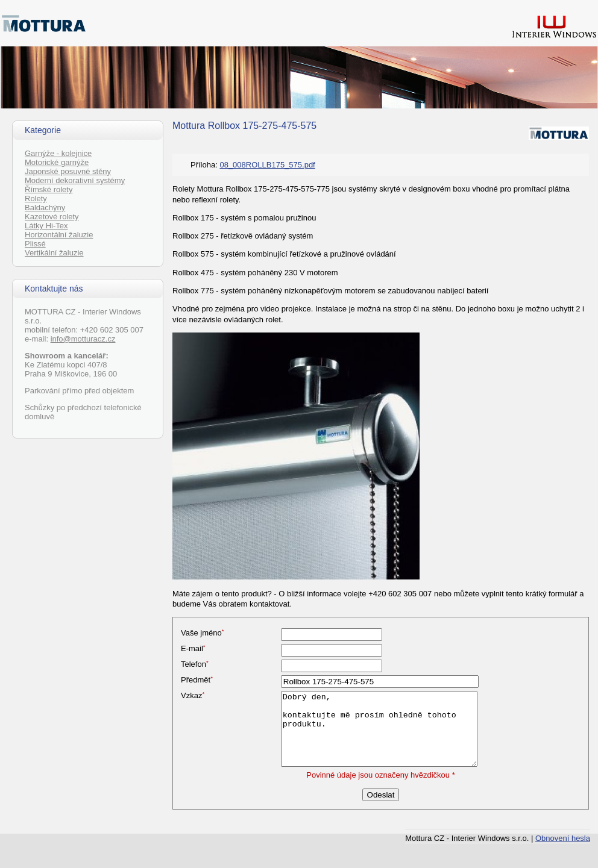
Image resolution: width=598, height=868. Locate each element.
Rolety (36, 198)
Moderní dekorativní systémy (75, 180)
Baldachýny (45, 208)
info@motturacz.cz (83, 339)
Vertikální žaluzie (54, 253)
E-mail (193, 648)
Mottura (189, 126)
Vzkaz (193, 695)
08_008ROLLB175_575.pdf (267, 165)
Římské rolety (49, 189)
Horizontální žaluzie (59, 235)
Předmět (197, 680)
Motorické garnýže (57, 162)
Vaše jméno (202, 633)
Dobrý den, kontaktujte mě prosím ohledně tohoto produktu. (379, 729)
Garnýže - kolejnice (58, 153)
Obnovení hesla (563, 838)
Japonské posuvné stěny (68, 171)
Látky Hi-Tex (46, 226)
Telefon (195, 664)
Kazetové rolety (52, 217)
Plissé (35, 244)
